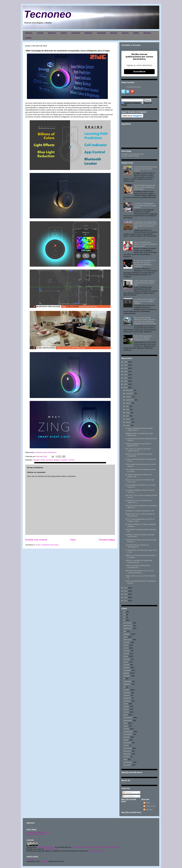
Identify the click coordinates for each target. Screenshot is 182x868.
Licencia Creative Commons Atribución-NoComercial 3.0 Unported (96, 847)
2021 (126, 378)
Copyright (44, 861)
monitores (127, 701)
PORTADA (29, 33)
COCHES (40, 33)
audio (125, 637)
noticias (126, 712)
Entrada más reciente (36, 540)
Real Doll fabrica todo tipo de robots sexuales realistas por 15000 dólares (144, 187)
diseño (43, 460)
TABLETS (125, 33)
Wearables (127, 765)
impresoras (127, 681)
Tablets (126, 740)
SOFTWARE (76, 33)
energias (127, 667)
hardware (64, 460)
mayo (128, 413)
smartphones (128, 732)
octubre (129, 397)
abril (127, 416)
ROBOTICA (52, 33)
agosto (128, 403)
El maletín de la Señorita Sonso (133, 154)
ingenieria (127, 684)
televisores (127, 751)
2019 (126, 384)
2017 (126, 588)
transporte (127, 754)
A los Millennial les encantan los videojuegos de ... (137, 546)
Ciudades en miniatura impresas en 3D (140, 511)
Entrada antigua (107, 540)
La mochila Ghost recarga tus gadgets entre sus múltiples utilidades (144, 301)
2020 (126, 381)
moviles (126, 706)
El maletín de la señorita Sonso (38, 832)
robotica (126, 729)
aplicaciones (128, 626)
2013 (126, 601)
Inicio (73, 540)
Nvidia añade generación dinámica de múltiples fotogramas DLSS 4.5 (143, 338)
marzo (128, 419)
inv (124, 687)
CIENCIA (64, 33)
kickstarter (39, 452)
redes (125, 723)
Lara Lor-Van (151, 806)
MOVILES (114, 33)
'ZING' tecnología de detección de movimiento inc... (138, 567)
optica (126, 715)
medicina (127, 695)
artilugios (36, 460)
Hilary (148, 803)
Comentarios (128, 796)
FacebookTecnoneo (134, 87)
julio (127, 406)
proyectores (128, 720)
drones (126, 662)
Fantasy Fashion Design (130, 156)
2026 (126, 362)
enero (128, 425)
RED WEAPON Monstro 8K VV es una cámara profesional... (139, 572)
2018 (126, 387)
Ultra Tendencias (51, 452)
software (126, 737)
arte (125, 631)
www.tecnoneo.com (51, 849)
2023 (126, 371)
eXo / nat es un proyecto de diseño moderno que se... (138, 450)
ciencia (126, 645)
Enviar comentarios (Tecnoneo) (47, 545)
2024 (126, 368)
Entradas (127, 792)
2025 (126, 365)
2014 (126, 597)
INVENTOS (88, 33)
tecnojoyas (127, 743)
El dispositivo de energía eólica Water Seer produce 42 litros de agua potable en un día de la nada (145, 225)
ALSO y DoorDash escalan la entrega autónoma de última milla (144, 283)
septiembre (130, 400)
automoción (128, 640)
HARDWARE (101, 33)
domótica (50, 460)
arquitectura (128, 628)
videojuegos (128, 762)
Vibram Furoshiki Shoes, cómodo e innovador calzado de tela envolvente (145, 244)
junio (128, 409)
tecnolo (126, 745)
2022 (126, 375)
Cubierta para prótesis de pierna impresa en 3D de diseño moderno (145, 169)
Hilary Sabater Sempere (46, 847)
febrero (128, 422)
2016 (126, 591)
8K (124, 620)
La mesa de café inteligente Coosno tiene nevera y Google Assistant (145, 205)
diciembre (129, 390)
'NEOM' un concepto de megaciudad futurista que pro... (139, 561)
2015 (126, 594)
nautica (126, 709)
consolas (127, 651)
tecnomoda (127, 748)
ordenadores (128, 718)
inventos (71, 460)
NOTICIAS (147, 33)
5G (124, 615)
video (125, 759)
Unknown (149, 809)
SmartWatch (128, 734)
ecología (126, 665)
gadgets (57, 460)
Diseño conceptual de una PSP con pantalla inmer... (138, 445)
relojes (126, 726)
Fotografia (127, 670)
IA (124, 679)
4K (124, 612)
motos (126, 704)
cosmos (126, 653)
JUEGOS (28, 38)
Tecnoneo (48, 14)
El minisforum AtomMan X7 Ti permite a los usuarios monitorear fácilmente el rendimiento (145, 263)
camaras (127, 642)
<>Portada (30, 859)
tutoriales (127, 757)
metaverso (127, 698)
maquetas (127, 693)
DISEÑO (136, 33)
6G (124, 617)
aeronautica (128, 623)
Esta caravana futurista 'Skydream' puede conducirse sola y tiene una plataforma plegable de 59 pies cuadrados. (145, 321)
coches (126, 648)
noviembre (130, 393)
